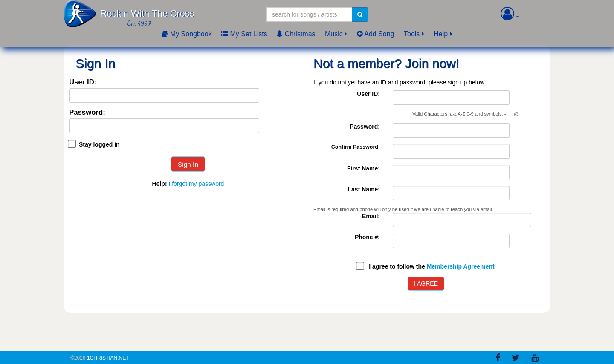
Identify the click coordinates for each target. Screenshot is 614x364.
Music (334, 34)
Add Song (376, 34)
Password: (87, 113)
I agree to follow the (432, 266)
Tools (412, 34)
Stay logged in (99, 144)
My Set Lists (244, 34)
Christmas (296, 34)
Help (441, 34)
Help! (160, 184)
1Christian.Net (108, 358)
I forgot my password (196, 184)
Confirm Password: (356, 147)
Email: (371, 216)
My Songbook (187, 34)
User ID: (83, 82)
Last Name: (364, 189)
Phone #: (367, 237)
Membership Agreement (461, 266)
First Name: (363, 168)
